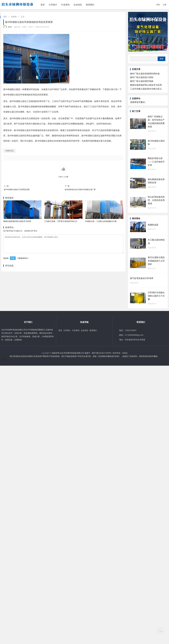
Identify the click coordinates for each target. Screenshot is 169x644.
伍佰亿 (125, 353)
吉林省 (14, 17)
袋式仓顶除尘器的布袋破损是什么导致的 (156, 261)
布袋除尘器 (13, 89)
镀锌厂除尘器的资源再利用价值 (145, 74)
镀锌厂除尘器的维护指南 (142, 81)
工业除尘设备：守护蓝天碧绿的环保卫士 (61, 221)
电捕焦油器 (153, 225)
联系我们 (90, 5)
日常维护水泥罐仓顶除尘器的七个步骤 (156, 296)
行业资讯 (65, 5)
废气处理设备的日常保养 (142, 278)
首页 (43, 5)
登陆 (158, 5)
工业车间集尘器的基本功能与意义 (146, 89)
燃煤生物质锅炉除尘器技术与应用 (17, 221)
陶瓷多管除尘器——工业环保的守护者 (156, 162)
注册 (165, 5)
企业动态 (78, 5)
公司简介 (53, 5)
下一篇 (67, 186)
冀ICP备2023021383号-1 (102, 353)
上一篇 (6, 186)
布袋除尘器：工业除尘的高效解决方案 (101, 221)
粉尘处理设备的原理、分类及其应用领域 (156, 200)
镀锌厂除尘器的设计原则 (142, 77)
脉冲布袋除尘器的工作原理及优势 (17, 189)
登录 (13, 261)
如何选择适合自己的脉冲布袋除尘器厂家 (80, 189)
